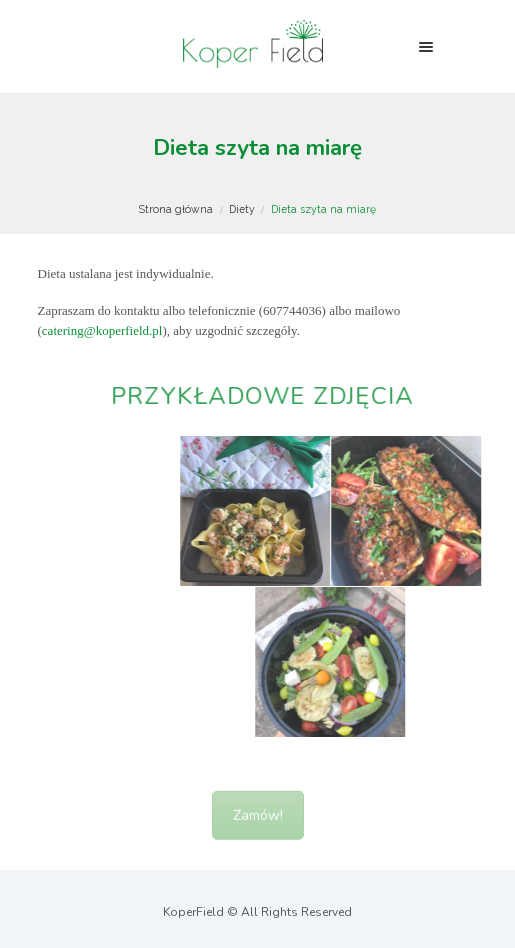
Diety (242, 209)
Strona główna (176, 209)
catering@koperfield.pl (102, 330)
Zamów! (258, 826)
